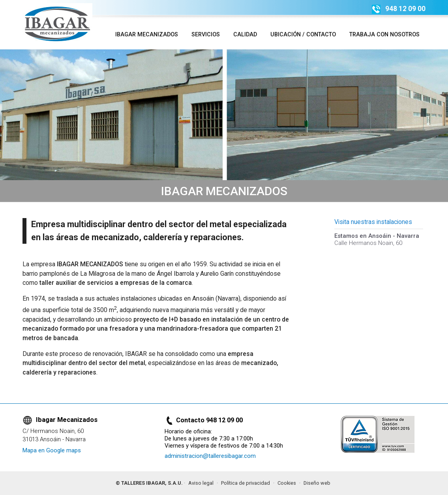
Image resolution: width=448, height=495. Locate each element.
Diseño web (317, 483)
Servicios (206, 34)
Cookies (287, 483)
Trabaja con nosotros (384, 34)
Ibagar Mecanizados (147, 34)
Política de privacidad (246, 483)
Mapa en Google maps (52, 450)
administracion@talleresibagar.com (210, 456)
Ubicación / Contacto (303, 34)
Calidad (245, 34)
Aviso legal (201, 483)
